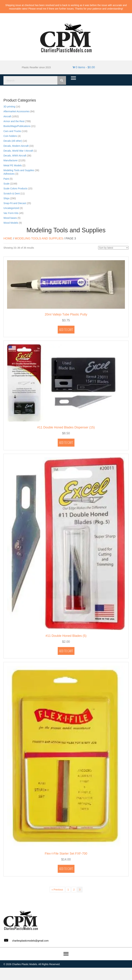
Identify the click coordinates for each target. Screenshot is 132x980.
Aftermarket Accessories (16, 111)
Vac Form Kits (11, 213)
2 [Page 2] (74, 890)
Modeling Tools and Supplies (19, 170)
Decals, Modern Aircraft (16, 146)
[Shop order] (113, 248)
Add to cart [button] (66, 329)
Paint (6, 179)
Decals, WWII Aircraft (15, 156)
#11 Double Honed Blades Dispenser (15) (66, 427)
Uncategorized (11, 208)
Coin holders (10, 136)
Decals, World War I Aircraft (18, 151)
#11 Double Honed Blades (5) (66, 636)
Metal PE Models (13, 165)
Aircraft (7, 116)
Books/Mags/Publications (17, 126)
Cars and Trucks (12, 131)
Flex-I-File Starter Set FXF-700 (66, 854)
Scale (6, 184)
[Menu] (73, 78)
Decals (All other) (13, 141)
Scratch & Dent (12, 194)
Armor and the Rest (14, 121)
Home (8, 238)
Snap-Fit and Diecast (15, 203)
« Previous (57, 890)
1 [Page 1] (68, 890)
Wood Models (11, 223)
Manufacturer (11, 160)
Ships (6, 198)
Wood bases (10, 218)
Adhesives (9, 174)
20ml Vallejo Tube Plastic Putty (66, 314)
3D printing (9, 107)
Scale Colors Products (15, 188)
